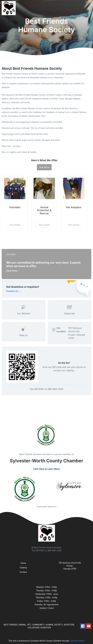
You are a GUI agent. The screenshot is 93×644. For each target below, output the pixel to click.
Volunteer (15, 207)
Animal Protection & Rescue (44, 210)
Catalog (23, 568)
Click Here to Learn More (46, 469)
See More (44, 167)
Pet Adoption (74, 207)
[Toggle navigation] (89, 8)
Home (23, 563)
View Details (15, 225)
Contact (23, 572)
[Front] (9, 8)
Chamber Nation (77, 641)
